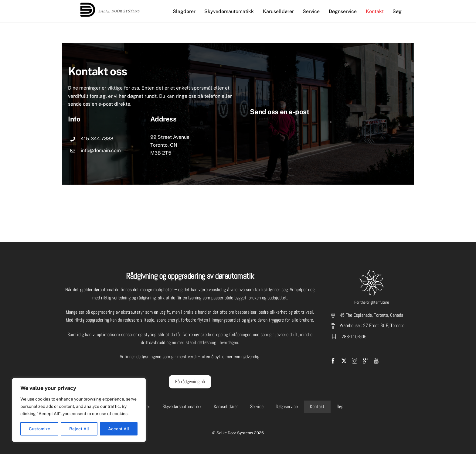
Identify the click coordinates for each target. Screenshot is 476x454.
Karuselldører (278, 11)
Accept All (119, 429)
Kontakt (375, 11)
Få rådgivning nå (190, 382)
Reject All (79, 429)
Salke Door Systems (235, 433)
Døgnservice (343, 11)
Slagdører (184, 11)
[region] (79, 410)
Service (311, 11)
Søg (397, 11)
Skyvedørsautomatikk (229, 11)
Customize (39, 429)
